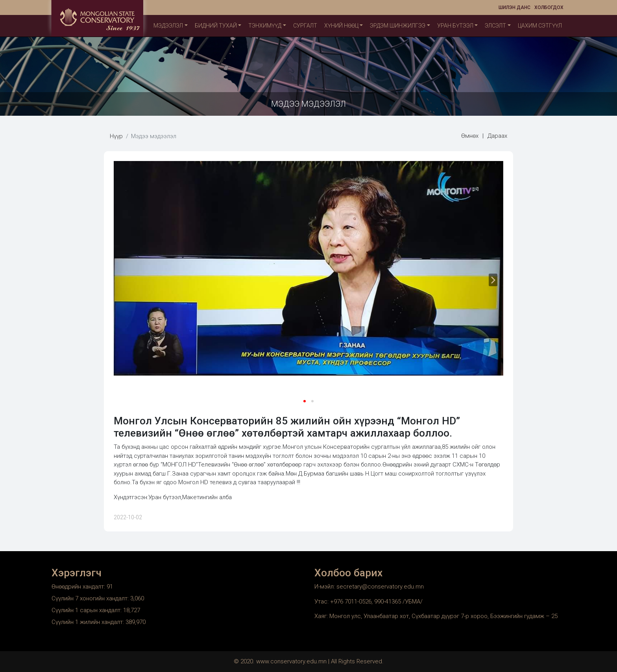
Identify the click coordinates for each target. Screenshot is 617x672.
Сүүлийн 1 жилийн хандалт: (89, 622)
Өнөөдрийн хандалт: (79, 587)
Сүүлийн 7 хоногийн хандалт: (91, 598)
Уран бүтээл (455, 26)
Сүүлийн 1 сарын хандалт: (87, 610)
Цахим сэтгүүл (540, 26)
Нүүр (116, 136)
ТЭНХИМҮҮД (265, 26)
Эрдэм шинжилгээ (398, 26)
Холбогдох (549, 7)
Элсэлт (495, 26)
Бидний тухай (216, 26)
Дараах (497, 136)
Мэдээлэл (168, 26)
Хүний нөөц (341, 26)
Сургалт (305, 26)
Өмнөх (470, 136)
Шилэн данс (514, 7)
